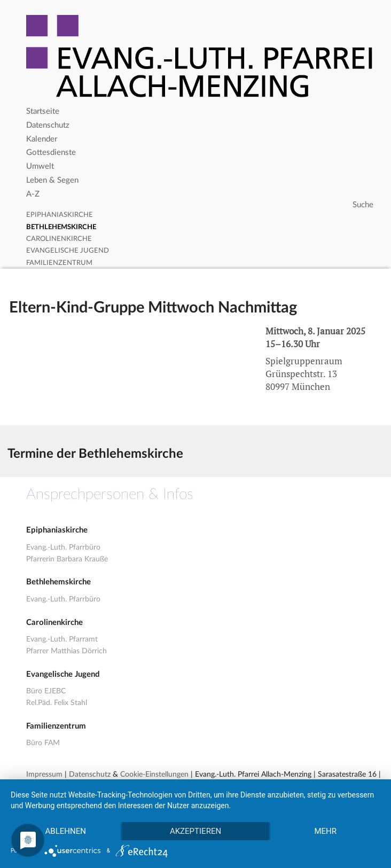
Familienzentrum (59, 263)
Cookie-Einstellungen (154, 775)
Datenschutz (48, 125)
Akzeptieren (195, 831)
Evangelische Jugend (68, 251)
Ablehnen (66, 831)
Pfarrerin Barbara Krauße (67, 559)
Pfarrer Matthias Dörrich (67, 651)
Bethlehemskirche (61, 227)
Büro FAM (43, 743)
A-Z (33, 194)
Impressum (44, 775)
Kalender (42, 139)
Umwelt (40, 166)
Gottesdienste (51, 153)
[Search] (201, 205)
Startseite (43, 111)
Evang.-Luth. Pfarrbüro (63, 548)
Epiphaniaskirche (60, 215)
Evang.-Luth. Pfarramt (62, 639)
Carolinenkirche (59, 239)
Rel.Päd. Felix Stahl (57, 703)
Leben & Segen (52, 180)
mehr (325, 831)
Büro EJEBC (46, 691)
